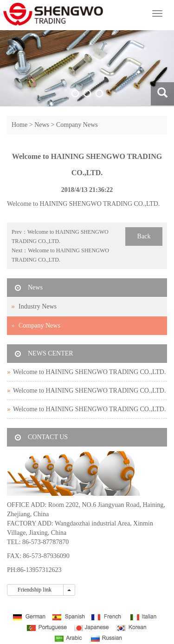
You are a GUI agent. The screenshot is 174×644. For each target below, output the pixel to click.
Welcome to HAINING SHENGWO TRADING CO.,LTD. (89, 372)
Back (144, 236)
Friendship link (35, 590)
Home (19, 125)
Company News (77, 125)
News (42, 125)
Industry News (38, 306)
